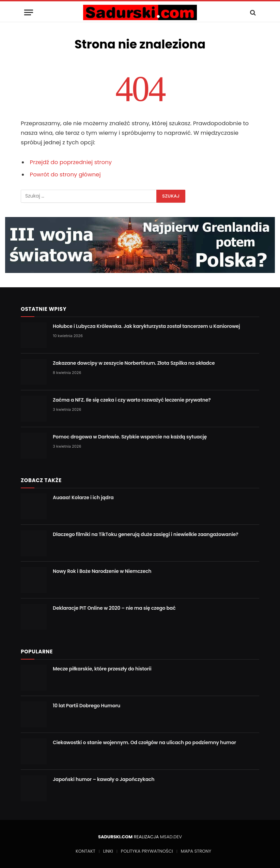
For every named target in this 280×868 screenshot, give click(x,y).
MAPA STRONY (196, 851)
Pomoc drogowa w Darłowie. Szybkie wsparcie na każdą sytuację (130, 437)
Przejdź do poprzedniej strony (71, 162)
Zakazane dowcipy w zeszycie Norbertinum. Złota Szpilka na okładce (134, 363)
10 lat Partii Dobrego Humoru (87, 706)
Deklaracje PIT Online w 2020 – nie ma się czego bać (114, 608)
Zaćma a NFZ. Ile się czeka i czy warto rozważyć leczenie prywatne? (132, 400)
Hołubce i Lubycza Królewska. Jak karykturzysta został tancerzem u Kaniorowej (146, 326)
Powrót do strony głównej (65, 175)
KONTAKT (85, 851)
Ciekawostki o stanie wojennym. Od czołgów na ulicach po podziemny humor (144, 742)
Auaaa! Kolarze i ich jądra (83, 497)
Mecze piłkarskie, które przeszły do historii (102, 669)
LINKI (108, 851)
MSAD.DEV (171, 837)
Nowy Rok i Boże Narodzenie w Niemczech (102, 571)
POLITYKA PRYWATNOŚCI (147, 851)
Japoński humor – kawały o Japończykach (104, 779)
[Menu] (29, 12)
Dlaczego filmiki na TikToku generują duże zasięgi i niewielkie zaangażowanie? (146, 534)
